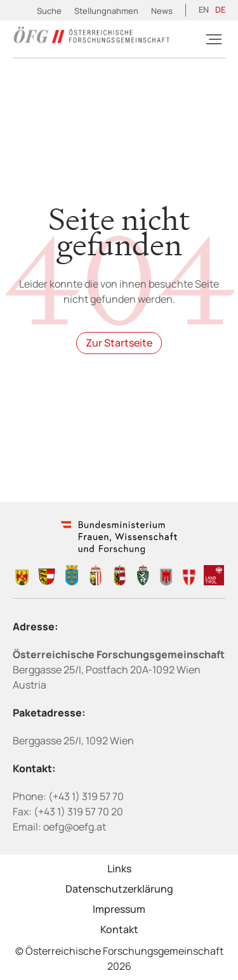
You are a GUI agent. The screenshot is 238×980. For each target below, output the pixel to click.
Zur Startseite (119, 343)
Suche (49, 11)
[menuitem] (204, 10)
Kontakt (119, 929)
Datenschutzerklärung (119, 889)
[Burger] (214, 39)
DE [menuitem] (220, 10)
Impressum (119, 909)
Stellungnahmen (106, 11)
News (162, 11)
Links (119, 869)
